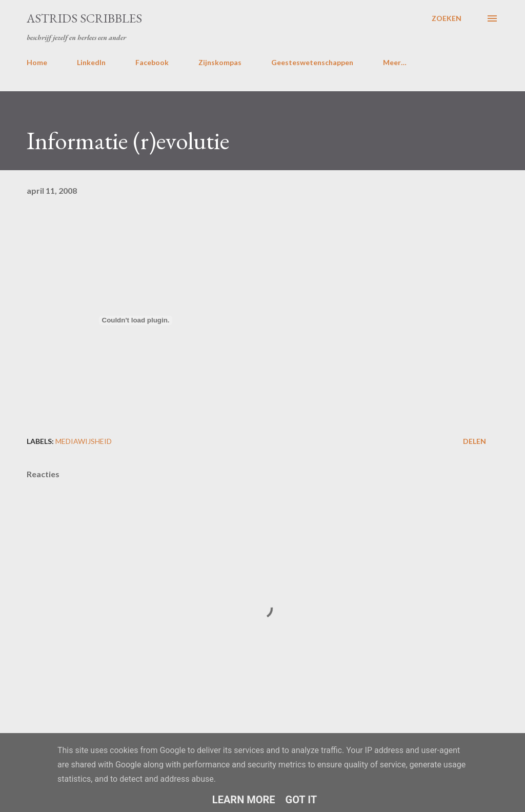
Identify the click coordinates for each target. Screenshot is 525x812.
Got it (301, 800)
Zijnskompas (220, 62)
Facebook (152, 62)
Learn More (244, 800)
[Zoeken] (447, 18)
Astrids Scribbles (84, 18)
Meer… (395, 62)
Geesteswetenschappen (312, 62)
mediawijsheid (84, 441)
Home (37, 62)
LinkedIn (91, 62)
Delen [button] (474, 441)
